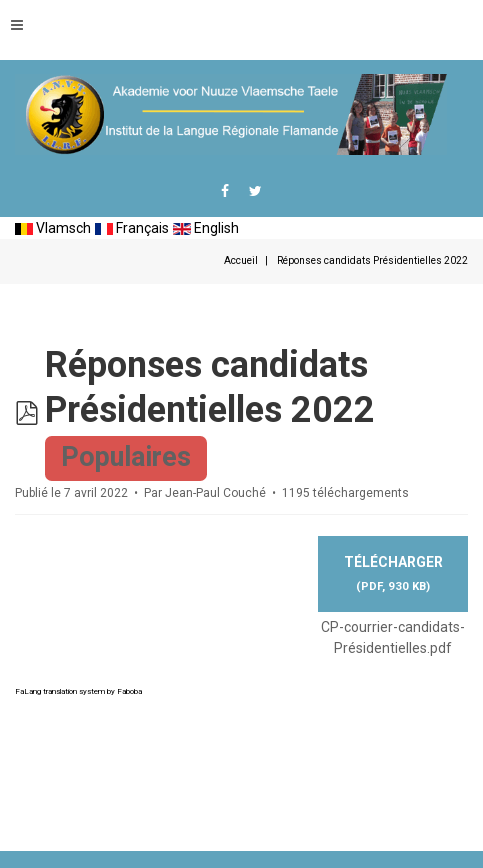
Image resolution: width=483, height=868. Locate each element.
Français (132, 228)
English (206, 228)
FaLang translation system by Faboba (78, 691)
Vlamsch (53, 228)
